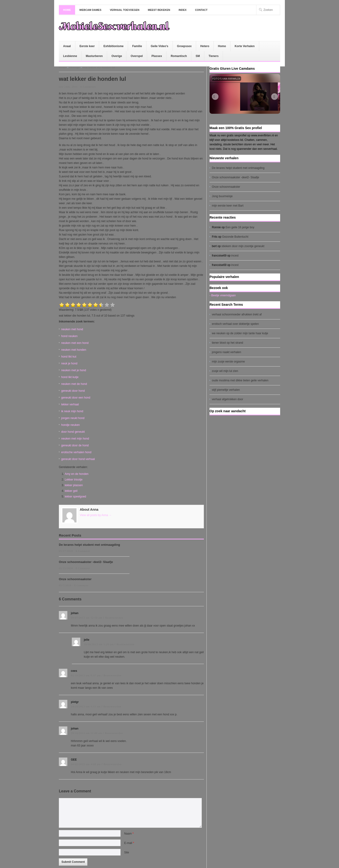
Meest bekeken (159, 10)
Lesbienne (70, 56)
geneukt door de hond (75, 445)
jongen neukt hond (73, 418)
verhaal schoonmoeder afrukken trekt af (237, 314)
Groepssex (184, 46)
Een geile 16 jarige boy (240, 227)
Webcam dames (90, 10)
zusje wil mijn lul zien (225, 371)
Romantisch (179, 56)
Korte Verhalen (245, 46)
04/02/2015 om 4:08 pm (86, 764)
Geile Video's (159, 46)
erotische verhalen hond (76, 452)
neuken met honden (74, 350)
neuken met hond (72, 329)
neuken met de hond (74, 384)
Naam (129, 834)
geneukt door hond (73, 391)
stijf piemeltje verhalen (226, 390)
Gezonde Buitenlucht (235, 237)
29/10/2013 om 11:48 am (87, 733)
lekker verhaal (70, 404)
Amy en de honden (77, 474)
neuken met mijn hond (75, 439)
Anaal (67, 46)
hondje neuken (71, 425)
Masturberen (94, 56)
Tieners (214, 56)
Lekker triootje (74, 480)
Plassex (157, 56)
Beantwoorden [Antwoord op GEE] (113, 764)
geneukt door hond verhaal (78, 459)
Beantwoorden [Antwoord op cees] (113, 675)
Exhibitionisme (113, 46)
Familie (137, 46)
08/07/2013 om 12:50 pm (87, 618)
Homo (222, 46)
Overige (117, 56)
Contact (201, 10)
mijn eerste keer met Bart (228, 206)
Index (183, 10)
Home (67, 10)
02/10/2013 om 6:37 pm (86, 675)
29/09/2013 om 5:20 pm (99, 644)
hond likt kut (69, 357)
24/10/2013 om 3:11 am (86, 706)
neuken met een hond (75, 343)
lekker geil (71, 491)
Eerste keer (87, 46)
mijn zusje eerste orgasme (228, 362)
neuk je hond (69, 363)
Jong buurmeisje (222, 196)
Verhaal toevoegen (125, 10)
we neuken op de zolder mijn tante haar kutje (240, 333)
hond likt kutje (70, 377)
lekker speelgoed (75, 497)
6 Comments (88, 87)
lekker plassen (74, 485)
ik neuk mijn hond (72, 411)
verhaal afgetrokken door (228, 399)
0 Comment (83, 551)
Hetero (205, 46)
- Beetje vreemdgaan (223, 295)
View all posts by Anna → (96, 515)
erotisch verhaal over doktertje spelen (235, 324)
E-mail (129, 843)
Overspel (137, 56)
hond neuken (69, 336)
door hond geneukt (73, 432)
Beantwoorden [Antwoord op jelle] (125, 644)
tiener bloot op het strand (228, 343)
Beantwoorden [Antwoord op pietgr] (112, 706)
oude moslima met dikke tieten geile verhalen (240, 380)
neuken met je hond (74, 370)
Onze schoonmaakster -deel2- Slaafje (86, 562)
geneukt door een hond (76, 398)
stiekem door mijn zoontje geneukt (243, 246)
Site (127, 852)
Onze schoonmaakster (75, 579)
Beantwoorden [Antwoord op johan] (114, 618)
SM (198, 56)
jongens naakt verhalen (226, 352)
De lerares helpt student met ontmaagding (89, 545)
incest (235, 256)
